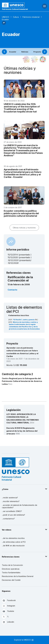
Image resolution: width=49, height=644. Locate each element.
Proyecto (37, 52)
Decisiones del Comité (11, 580)
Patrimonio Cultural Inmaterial (15, 9)
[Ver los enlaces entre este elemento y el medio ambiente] (35, 59)
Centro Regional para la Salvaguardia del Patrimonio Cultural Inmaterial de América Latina (22, 381)
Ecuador (13, 52)
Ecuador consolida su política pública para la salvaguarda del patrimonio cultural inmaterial (21, 213)
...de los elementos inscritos (13, 538)
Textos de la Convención (12, 565)
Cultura (16, 17)
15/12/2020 (13, 260)
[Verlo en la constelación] (26, 59)
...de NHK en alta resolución (13, 546)
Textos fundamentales (11, 573)
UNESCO (6, 17)
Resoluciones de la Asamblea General (18, 576)
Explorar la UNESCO (24, 640)
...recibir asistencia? (10, 498)
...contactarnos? (8, 519)
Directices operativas (11, 569)
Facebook (9, 600)
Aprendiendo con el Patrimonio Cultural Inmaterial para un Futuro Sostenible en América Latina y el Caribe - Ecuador (23, 173)
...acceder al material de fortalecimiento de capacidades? (20, 506)
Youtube (8, 611)
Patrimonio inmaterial (31, 17)
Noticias (25, 52)
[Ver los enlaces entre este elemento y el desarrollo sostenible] (43, 59)
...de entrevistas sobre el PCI (14, 542)
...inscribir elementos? (11, 501)
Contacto (12, 290)
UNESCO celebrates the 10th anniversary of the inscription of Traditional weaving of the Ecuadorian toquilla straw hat (22, 108)
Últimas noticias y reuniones (24, 228)
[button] (4, 24)
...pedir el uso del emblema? (13, 515)
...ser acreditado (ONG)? (12, 511)
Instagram (8, 606)
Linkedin (8, 622)
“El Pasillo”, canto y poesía (24, 320)
